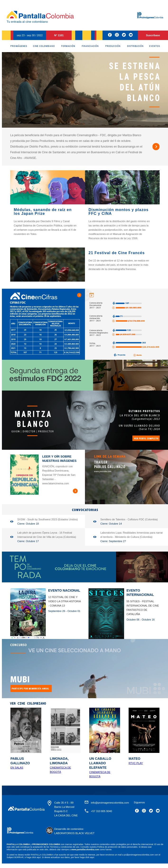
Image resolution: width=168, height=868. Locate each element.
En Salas (17, 768)
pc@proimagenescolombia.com (139, 855)
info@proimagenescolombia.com (110, 803)
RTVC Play (136, 763)
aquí (92, 857)
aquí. (39, 857)
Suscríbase (153, 35)
